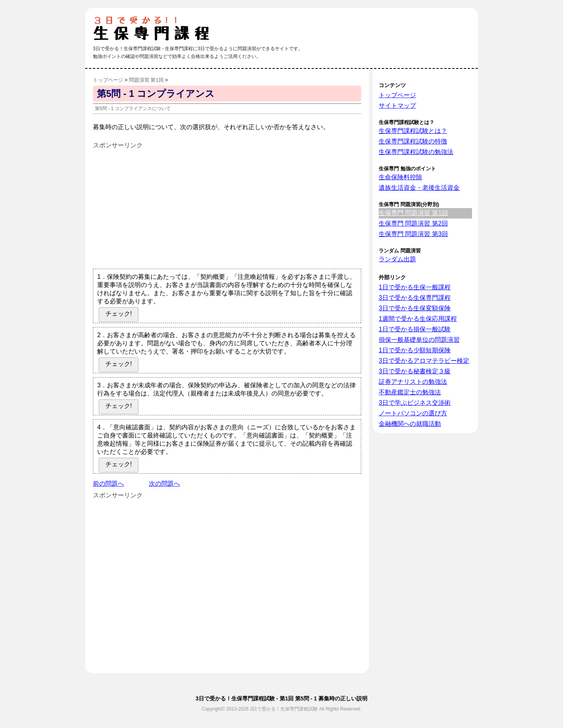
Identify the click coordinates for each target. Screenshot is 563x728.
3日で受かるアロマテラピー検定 (424, 361)
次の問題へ (164, 484)
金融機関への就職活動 (410, 424)
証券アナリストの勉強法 (413, 382)
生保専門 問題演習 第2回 (413, 223)
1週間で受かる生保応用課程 (418, 319)
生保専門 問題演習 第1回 (413, 213)
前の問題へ (108, 484)
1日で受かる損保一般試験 (415, 329)
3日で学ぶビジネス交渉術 (415, 403)
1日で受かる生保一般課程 (415, 287)
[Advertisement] (158, 205)
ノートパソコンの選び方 (413, 413)
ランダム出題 (397, 259)
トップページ (397, 95)
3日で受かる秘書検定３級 (415, 371)
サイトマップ (397, 106)
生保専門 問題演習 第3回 (413, 234)
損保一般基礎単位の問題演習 (419, 340)
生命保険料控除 (400, 177)
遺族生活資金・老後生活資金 (419, 188)
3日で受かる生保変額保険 (415, 308)
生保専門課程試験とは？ (413, 131)
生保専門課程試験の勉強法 (416, 152)
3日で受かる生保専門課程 (415, 298)
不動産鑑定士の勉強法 (410, 392)
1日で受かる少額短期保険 (415, 350)
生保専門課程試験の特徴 (413, 141)
